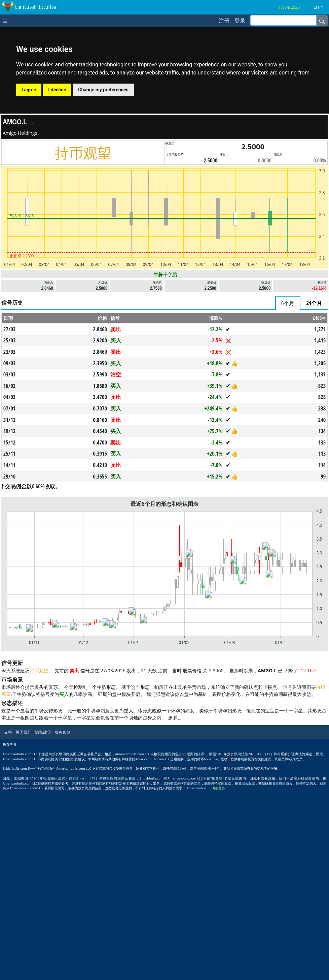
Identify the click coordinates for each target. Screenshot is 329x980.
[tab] (288, 303)
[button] (321, 7)
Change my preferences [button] (103, 90)
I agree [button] (29, 90)
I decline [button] (57, 90)
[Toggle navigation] (7, 21)
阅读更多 (218, 788)
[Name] (322, 21)
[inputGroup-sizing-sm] (283, 20)
